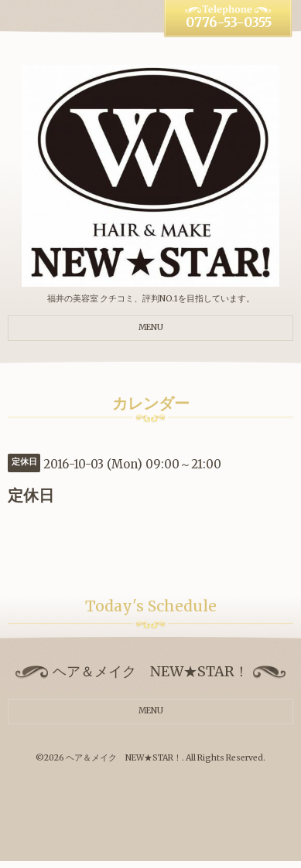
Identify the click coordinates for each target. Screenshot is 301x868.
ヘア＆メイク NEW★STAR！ (124, 758)
